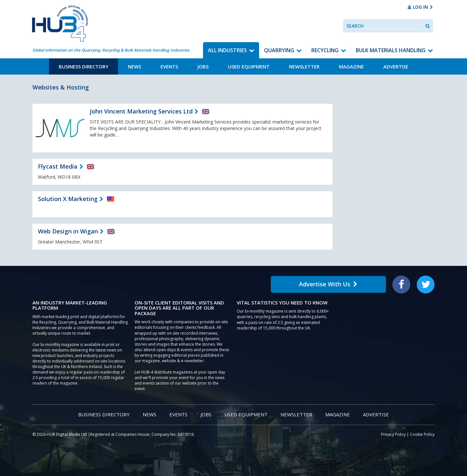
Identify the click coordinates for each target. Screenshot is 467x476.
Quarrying (279, 50)
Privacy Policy (393, 434)
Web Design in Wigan (68, 231)
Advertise (396, 66)
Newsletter (304, 66)
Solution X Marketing (68, 199)
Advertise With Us (328, 284)
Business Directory (84, 66)
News (134, 66)
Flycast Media (58, 166)
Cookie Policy (422, 434)
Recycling (325, 50)
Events (169, 66)
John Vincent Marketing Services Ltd (141, 111)
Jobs (203, 66)
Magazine (351, 66)
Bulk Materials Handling (391, 50)
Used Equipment (249, 66)
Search (355, 26)
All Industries (227, 50)
